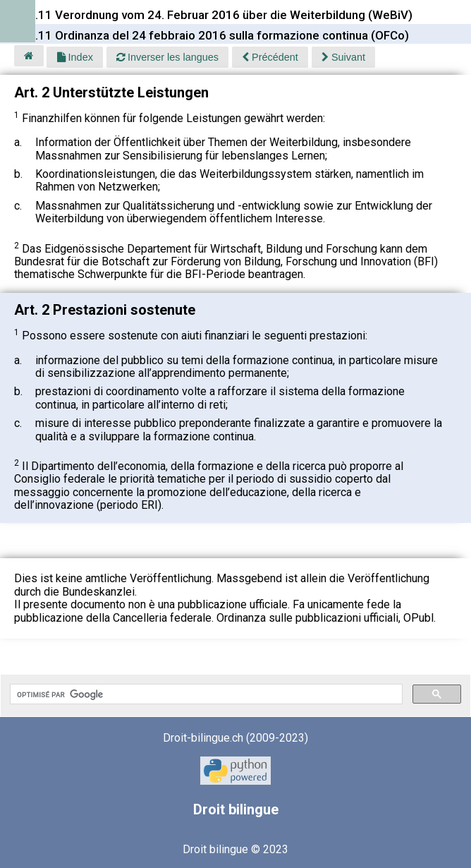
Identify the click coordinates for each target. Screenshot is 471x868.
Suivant (343, 57)
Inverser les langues (167, 57)
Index (75, 57)
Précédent (270, 57)
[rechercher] (205, 694)
